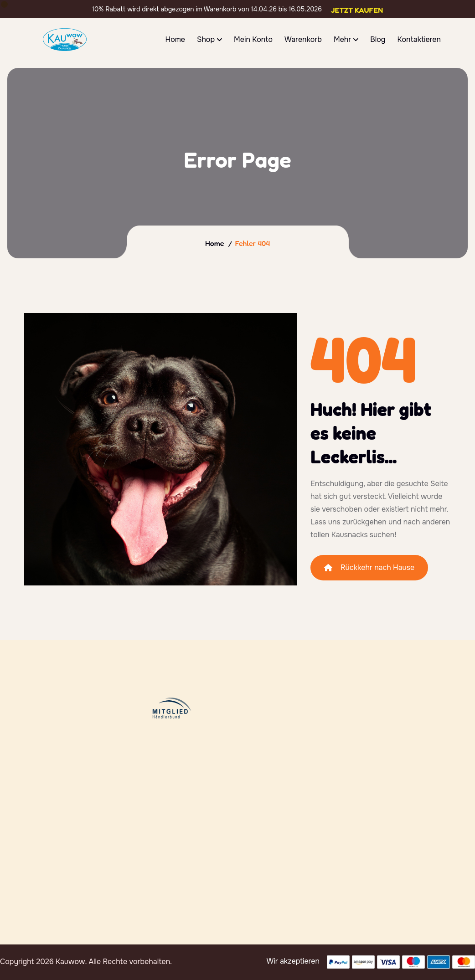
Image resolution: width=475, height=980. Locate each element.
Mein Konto (253, 39)
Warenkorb (303, 39)
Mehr (342, 39)
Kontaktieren (419, 39)
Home (175, 39)
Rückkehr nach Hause (369, 567)
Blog (378, 39)
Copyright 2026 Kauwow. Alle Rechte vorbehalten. (86, 962)
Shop (206, 39)
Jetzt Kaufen (357, 10)
